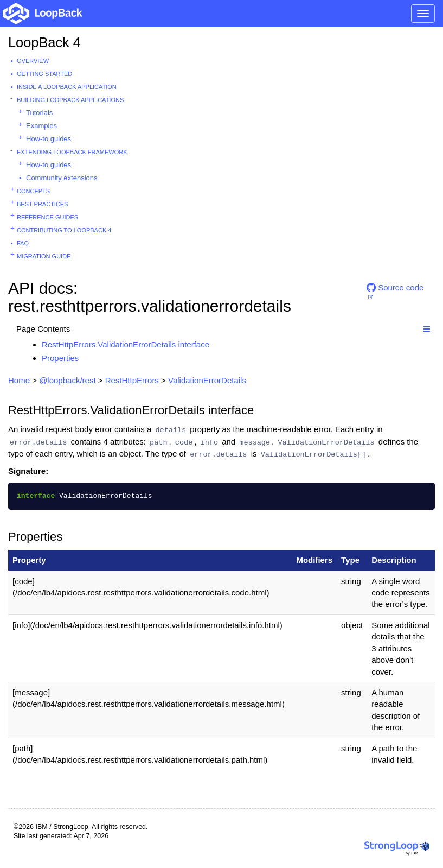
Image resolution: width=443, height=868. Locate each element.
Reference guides (47, 217)
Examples (41, 126)
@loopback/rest (67, 380)
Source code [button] (395, 287)
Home (19, 380)
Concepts (33, 191)
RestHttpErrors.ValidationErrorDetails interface (126, 344)
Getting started (44, 74)
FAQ (23, 243)
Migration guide (44, 256)
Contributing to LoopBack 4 (64, 230)
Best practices (43, 204)
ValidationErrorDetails (207, 380)
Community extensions (62, 178)
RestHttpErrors (132, 380)
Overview (33, 61)
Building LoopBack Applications (70, 100)
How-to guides (49, 139)
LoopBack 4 (44, 42)
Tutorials (39, 113)
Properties (60, 358)
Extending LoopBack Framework (72, 152)
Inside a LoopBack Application (67, 87)
